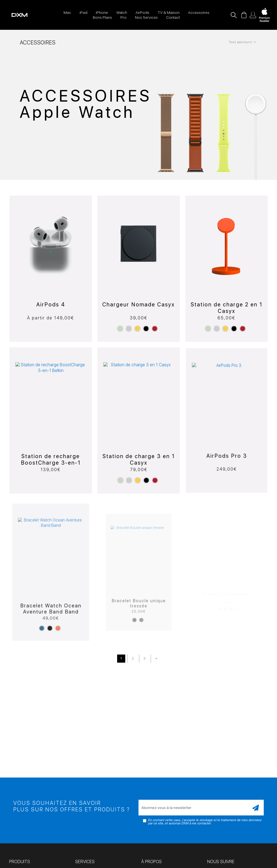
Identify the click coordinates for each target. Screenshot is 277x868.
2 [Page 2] (133, 658)
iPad (83, 12)
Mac (67, 12)
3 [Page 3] (144, 658)
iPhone (102, 12)
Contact (173, 17)
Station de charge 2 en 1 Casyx (226, 294)
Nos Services (146, 17)
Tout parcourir (241, 42)
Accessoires (199, 12)
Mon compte (253, 15)
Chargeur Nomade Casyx (138, 299)
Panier (244, 15)
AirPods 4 (51, 303)
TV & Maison (169, 12)
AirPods (142, 12)
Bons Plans (102, 17)
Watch (122, 12)
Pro (123, 17)
